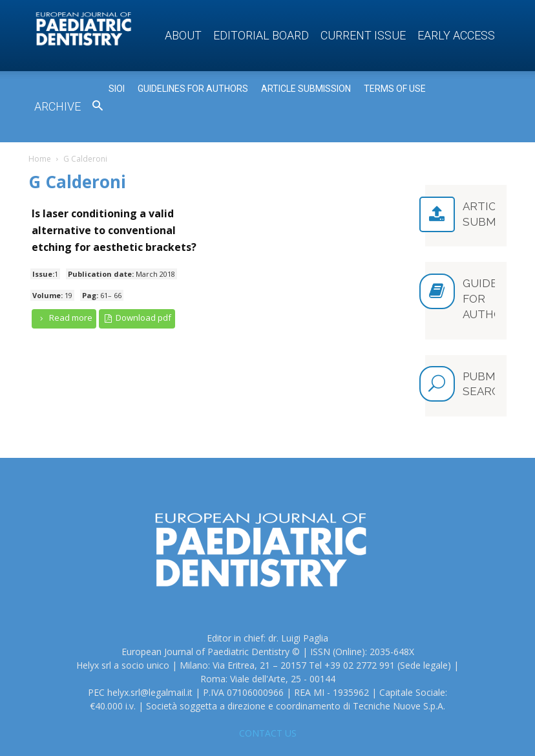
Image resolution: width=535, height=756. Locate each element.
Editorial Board (261, 35)
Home (40, 159)
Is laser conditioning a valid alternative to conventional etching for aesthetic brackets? (114, 230)
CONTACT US (268, 675)
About (183, 35)
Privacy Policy (451, 731)
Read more (64, 318)
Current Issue (363, 35)
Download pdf (137, 318)
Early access (456, 35)
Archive (58, 106)
